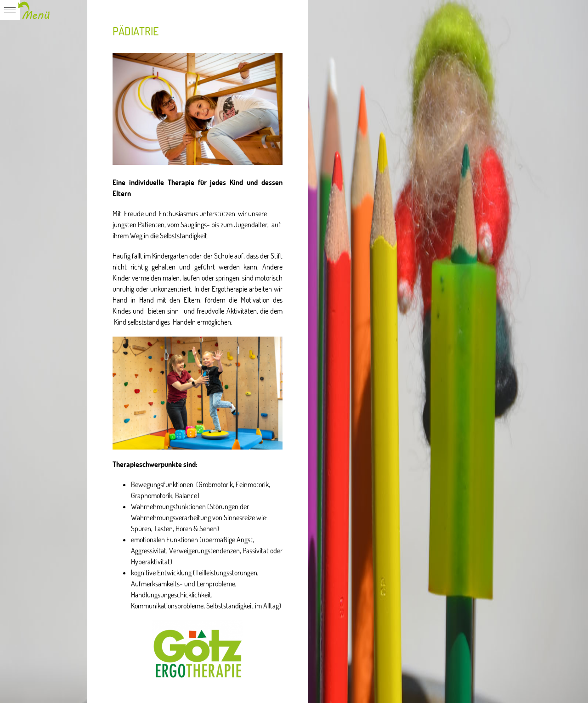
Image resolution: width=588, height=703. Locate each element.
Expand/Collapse (26, 10)
